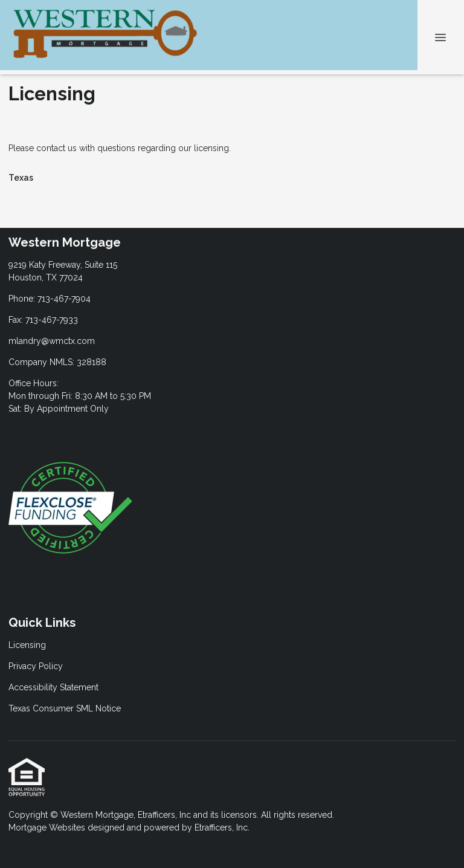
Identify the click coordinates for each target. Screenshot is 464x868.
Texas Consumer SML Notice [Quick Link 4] (65, 708)
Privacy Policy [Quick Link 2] (36, 666)
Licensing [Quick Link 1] (27, 645)
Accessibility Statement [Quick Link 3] (53, 687)
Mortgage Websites (48, 828)
